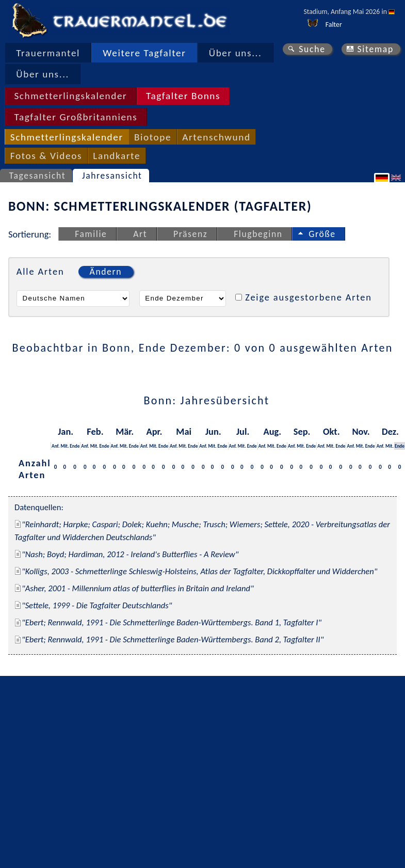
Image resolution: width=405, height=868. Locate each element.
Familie (91, 234)
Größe (322, 234)
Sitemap (375, 49)
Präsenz (190, 234)
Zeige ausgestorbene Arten (309, 297)
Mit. (64, 446)
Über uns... (236, 53)
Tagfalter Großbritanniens (76, 117)
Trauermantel (48, 53)
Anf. (55, 446)
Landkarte (117, 156)
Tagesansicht (38, 176)
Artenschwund (216, 137)
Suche (312, 49)
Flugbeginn (258, 234)
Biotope (153, 137)
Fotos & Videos (46, 156)
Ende (75, 446)
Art (140, 234)
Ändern (106, 272)
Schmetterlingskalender (70, 96)
